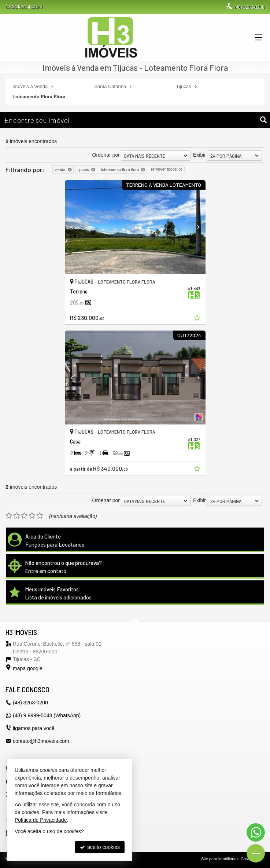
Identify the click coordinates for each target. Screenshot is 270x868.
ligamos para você (34, 728)
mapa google (28, 668)
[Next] (195, 227)
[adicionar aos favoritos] (198, 319)
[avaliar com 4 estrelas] (32, 516)
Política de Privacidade (41, 820)
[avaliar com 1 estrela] (9, 516)
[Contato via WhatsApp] (256, 832)
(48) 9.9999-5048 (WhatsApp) (47, 715)
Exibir (199, 155)
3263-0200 (249, 7)
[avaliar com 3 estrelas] (24, 516)
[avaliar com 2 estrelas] (17, 516)
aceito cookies (100, 847)
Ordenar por (106, 155)
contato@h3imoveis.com (41, 741)
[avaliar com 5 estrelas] (40, 516)
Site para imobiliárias (220, 859)
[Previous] (75, 227)
